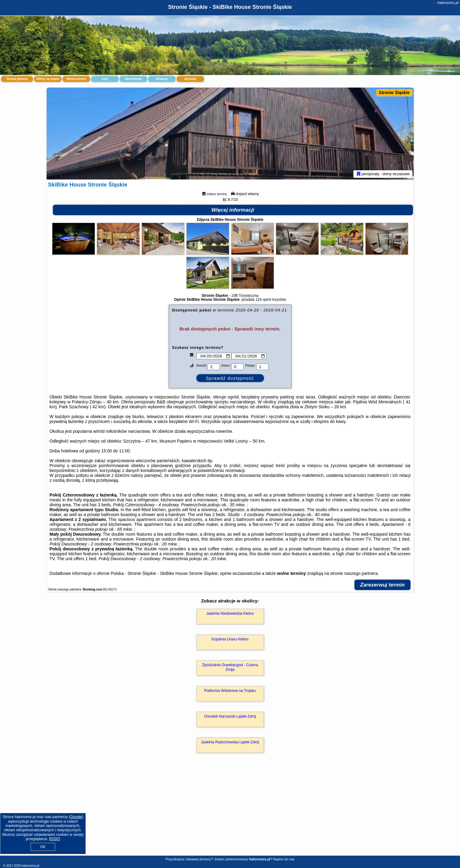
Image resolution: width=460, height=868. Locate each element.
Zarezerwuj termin (382, 585)
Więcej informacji (233, 210)
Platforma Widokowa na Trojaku (230, 691)
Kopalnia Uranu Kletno (230, 639)
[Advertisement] (230, 811)
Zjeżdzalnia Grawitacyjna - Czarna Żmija (230, 667)
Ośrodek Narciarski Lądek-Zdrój (230, 716)
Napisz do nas (284, 859)
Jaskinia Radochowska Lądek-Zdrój (230, 742)
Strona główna (17, 79)
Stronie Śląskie (394, 92)
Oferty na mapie (48, 79)
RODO (55, 839)
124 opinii (263, 300)
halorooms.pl (448, 3)
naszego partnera (361, 573)
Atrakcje (162, 79)
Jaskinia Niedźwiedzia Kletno (230, 613)
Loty (105, 79)
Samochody (133, 79)
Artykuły (190, 79)
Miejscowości (76, 79)
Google (76, 817)
